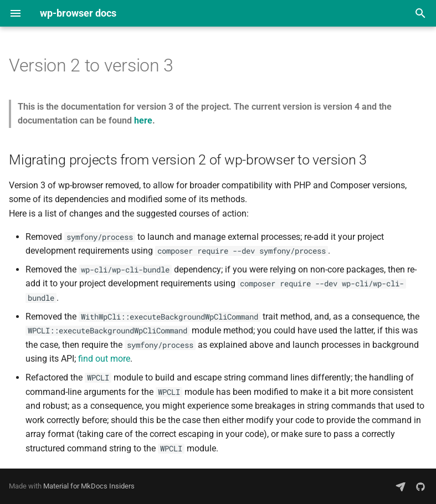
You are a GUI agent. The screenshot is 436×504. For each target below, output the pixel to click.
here (143, 120)
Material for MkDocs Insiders (89, 486)
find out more (104, 359)
